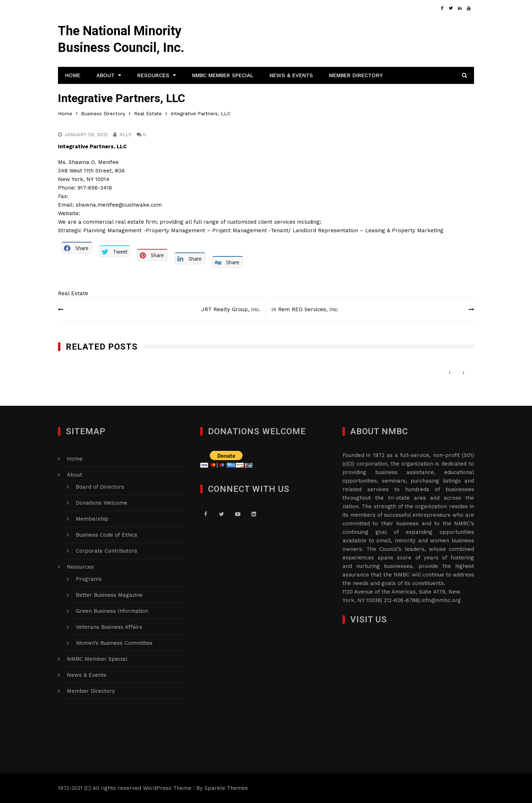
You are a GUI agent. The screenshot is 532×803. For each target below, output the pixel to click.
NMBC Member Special (223, 75)
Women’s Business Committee (114, 643)
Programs (89, 579)
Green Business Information (112, 611)
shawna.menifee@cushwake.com (119, 205)
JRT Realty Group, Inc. (231, 309)
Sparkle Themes (226, 788)
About (105, 75)
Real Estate (73, 293)
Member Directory (356, 75)
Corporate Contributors (107, 551)
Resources (153, 75)
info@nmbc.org (441, 600)
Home (73, 75)
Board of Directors (100, 487)
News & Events (291, 75)
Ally (125, 134)
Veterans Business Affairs (109, 627)
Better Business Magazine (109, 595)
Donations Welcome (102, 503)
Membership (92, 519)
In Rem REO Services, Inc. (305, 309)
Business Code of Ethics (107, 535)
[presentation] (450, 373)
